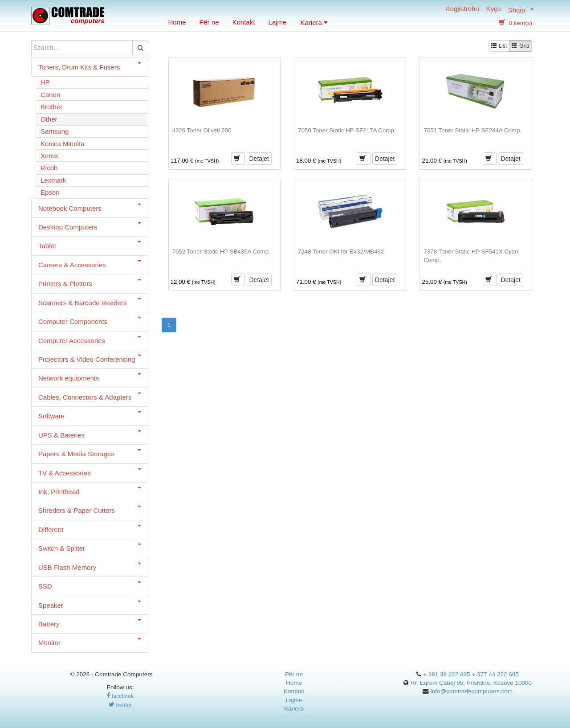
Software (90, 415)
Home (177, 22)
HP (45, 82)
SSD (90, 586)
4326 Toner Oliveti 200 (202, 130)
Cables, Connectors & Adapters (90, 397)
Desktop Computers (90, 227)
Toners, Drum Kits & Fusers (90, 67)
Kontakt (244, 22)
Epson (50, 192)
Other (49, 119)
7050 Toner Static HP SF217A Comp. (347, 130)
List (499, 46)
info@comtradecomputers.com (472, 691)
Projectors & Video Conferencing (90, 359)
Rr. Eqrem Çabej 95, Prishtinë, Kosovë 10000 (471, 683)
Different (90, 529)
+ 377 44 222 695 (495, 674)
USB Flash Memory (90, 567)
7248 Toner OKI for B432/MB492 (341, 252)
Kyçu (494, 9)
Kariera (314, 22)
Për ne (209, 22)
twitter (123, 705)
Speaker (90, 605)
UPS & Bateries (90, 435)
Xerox (49, 156)
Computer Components (90, 321)
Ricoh (49, 168)
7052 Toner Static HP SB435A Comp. (221, 252)
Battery (90, 624)
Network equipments (90, 378)
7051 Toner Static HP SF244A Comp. (472, 130)
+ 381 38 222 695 (446, 674)
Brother (51, 107)
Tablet (90, 245)
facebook (122, 696)
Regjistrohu (462, 9)
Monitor (90, 642)
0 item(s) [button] (515, 23)
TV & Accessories (90, 472)
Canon (50, 95)
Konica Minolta (62, 144)
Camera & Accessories (90, 264)
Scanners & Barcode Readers (90, 302)
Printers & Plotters (90, 283)
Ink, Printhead (90, 491)
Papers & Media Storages (90, 453)
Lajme (278, 22)
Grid (521, 46)
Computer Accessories (90, 340)
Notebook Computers (90, 208)
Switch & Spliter (90, 548)
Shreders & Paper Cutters (90, 510)
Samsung (55, 131)
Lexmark (53, 180)
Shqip (517, 10)
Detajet (259, 159)
